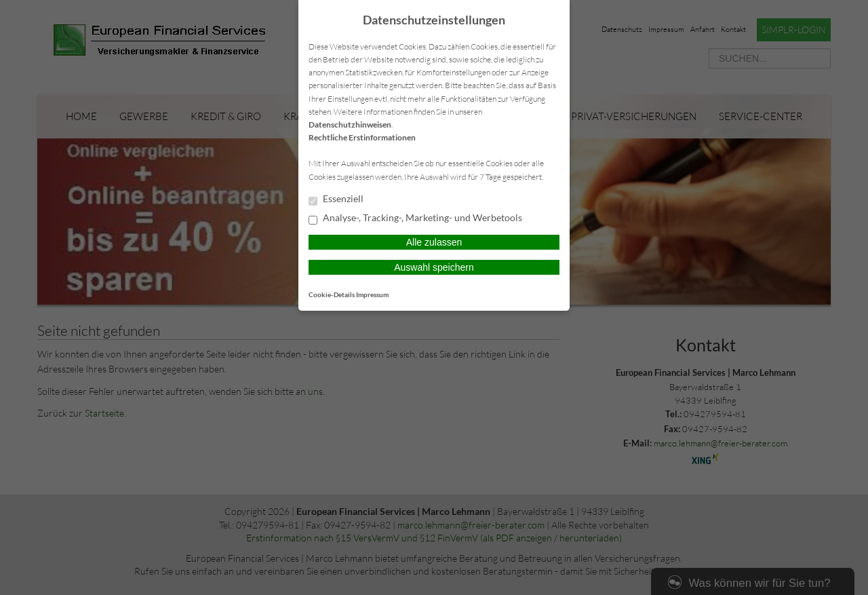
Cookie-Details (332, 294)
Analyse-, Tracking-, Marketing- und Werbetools (415, 218)
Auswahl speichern (434, 267)
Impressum (372, 294)
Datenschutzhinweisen (350, 124)
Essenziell (336, 199)
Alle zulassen (434, 242)
